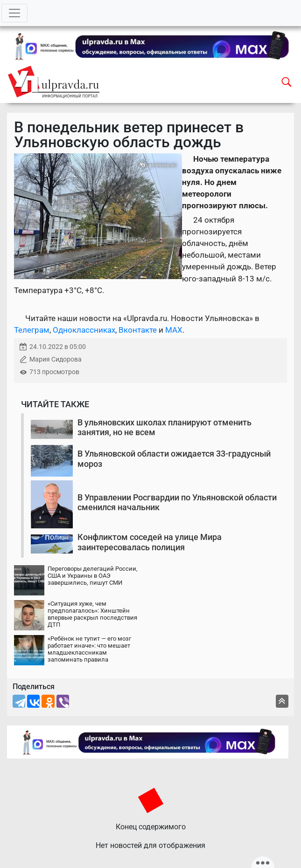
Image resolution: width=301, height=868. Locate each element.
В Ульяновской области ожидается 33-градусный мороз (174, 459)
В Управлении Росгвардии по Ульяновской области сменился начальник (177, 502)
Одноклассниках (84, 330)
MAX (174, 330)
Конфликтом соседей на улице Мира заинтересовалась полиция (150, 542)
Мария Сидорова (56, 359)
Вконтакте (138, 330)
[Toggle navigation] (14, 13)
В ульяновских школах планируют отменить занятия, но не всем (164, 427)
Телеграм (32, 330)
